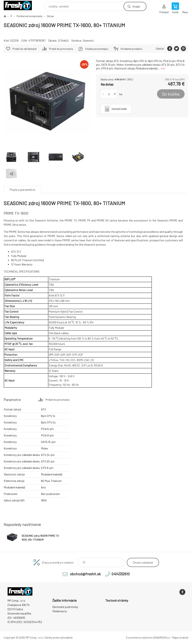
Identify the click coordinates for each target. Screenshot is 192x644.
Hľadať (136, 6)
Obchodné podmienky (65, 607)
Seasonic (88, 40)
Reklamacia (60, 611)
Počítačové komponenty (30, 16)
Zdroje (50, 16)
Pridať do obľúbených (25, 49)
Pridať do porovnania (61, 49)
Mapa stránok (180, 638)
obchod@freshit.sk (85, 574)
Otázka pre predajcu (97, 49)
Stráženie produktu (131, 49)
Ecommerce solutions (139, 638)
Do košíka (171, 94)
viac (163, 68)
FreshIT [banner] (20, 5)
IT (11, 16)
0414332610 (121, 574)
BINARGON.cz (162, 638)
